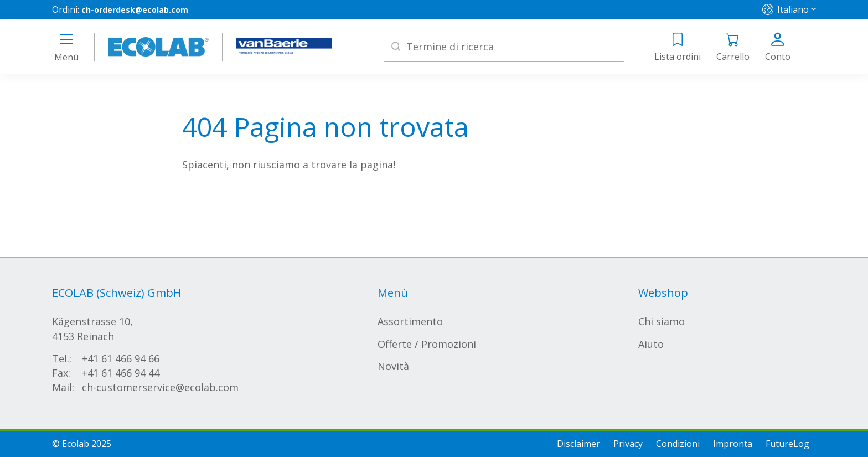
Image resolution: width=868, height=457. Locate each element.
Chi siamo (662, 321)
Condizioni (678, 444)
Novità (393, 366)
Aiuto (651, 344)
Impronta (733, 444)
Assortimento (410, 321)
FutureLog (787, 444)
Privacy (628, 444)
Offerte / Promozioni (427, 344)
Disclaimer (578, 444)
